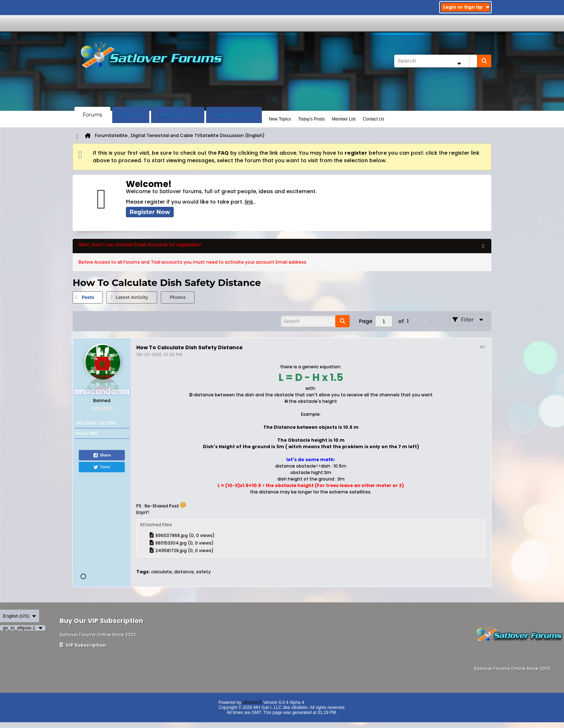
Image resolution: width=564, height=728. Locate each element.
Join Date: (86, 423)
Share (102, 455)
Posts (88, 297)
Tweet (102, 467)
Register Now (150, 212)
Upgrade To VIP (234, 115)
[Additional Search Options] (459, 63)
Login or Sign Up (466, 7)
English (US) (20, 616)
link (249, 202)
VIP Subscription (83, 645)
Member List (344, 119)
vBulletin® (252, 702)
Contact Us (374, 119)
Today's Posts (311, 119)
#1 (482, 347)
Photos (178, 297)
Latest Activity (132, 297)
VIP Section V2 (178, 115)
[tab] (88, 297)
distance (184, 572)
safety (203, 572)
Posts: (82, 433)
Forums (92, 115)
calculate (162, 572)
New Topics (280, 119)
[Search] (436, 61)
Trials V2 (131, 115)
